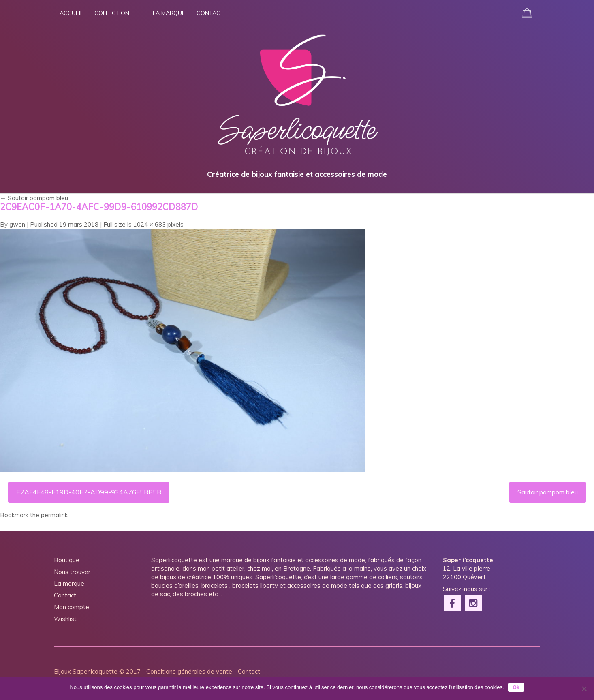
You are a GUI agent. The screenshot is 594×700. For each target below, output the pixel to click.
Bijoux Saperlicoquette (86, 671)
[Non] (584, 689)
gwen (17, 224)
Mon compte (72, 607)
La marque (169, 13)
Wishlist (65, 619)
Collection (112, 13)
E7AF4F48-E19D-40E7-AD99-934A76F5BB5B (89, 492)
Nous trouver (72, 572)
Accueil (71, 13)
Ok (516, 687)
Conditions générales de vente (189, 671)
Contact (210, 13)
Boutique (67, 560)
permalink (54, 515)
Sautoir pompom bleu (34, 198)
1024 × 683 (150, 224)
